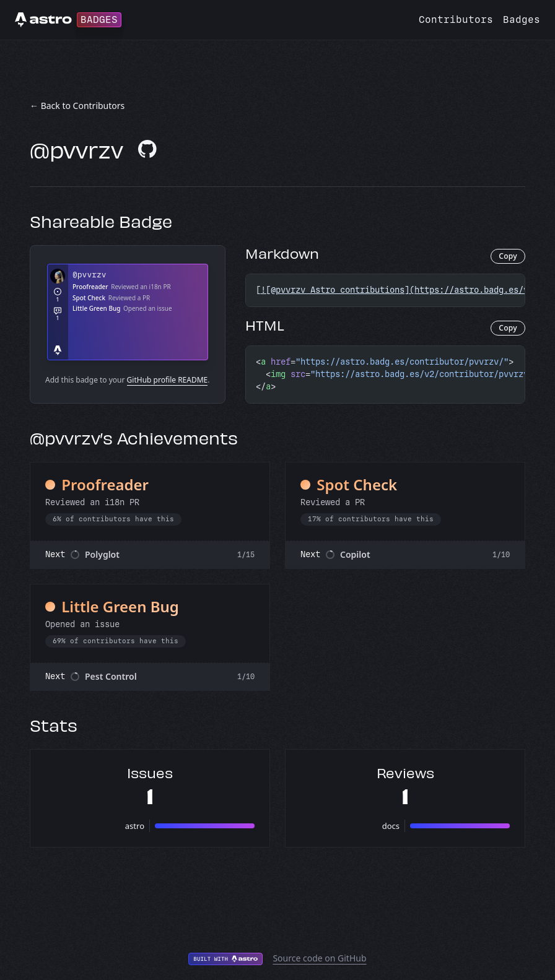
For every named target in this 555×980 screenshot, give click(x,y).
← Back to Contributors (77, 106)
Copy (508, 256)
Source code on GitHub (319, 958)
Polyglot (102, 554)
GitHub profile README (168, 380)
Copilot (355, 554)
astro (135, 826)
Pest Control (111, 676)
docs (391, 826)
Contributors (456, 20)
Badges (522, 20)
